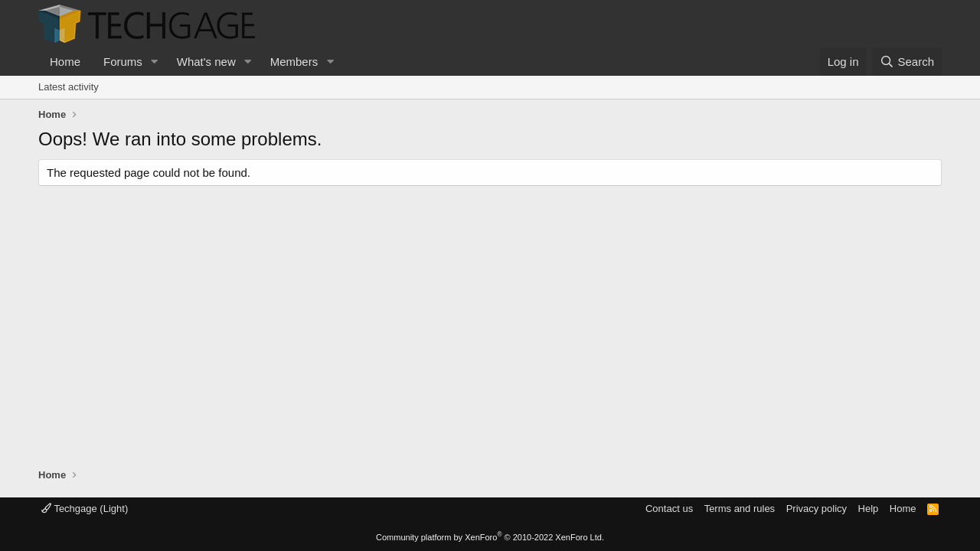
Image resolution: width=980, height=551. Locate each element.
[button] (155, 62)
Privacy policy (817, 509)
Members (294, 62)
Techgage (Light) (85, 509)
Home (65, 62)
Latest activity (69, 87)
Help (869, 509)
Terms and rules (740, 509)
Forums (123, 62)
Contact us (669, 509)
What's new (206, 62)
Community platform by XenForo (490, 537)
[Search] (907, 62)
